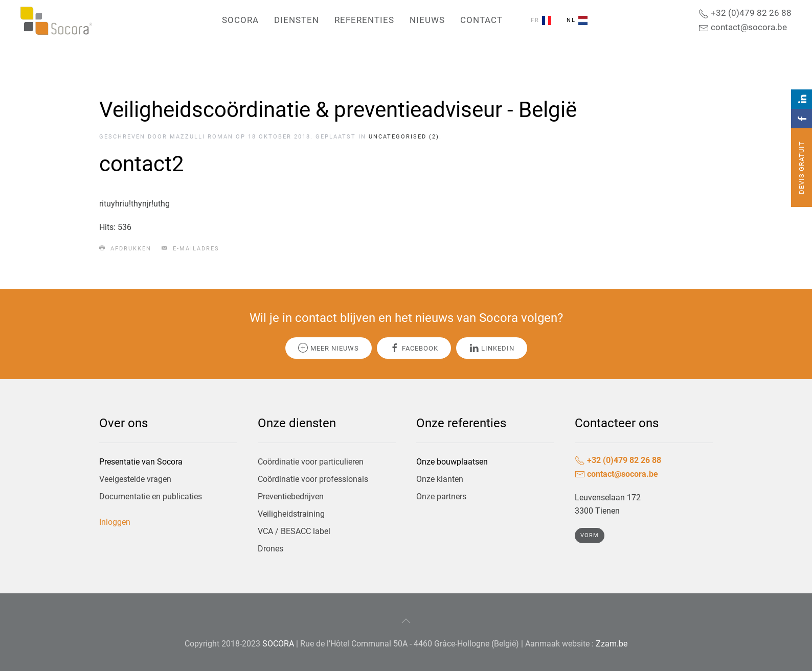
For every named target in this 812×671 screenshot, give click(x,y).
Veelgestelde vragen (135, 479)
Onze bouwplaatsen (452, 462)
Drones (270, 549)
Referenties (364, 20)
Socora (240, 20)
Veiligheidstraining (291, 514)
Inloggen (115, 522)
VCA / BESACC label (294, 531)
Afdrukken (125, 248)
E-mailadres (190, 248)
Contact (481, 20)
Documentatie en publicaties (151, 496)
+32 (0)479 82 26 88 (745, 13)
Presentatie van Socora (141, 462)
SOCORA (278, 644)
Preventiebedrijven (291, 496)
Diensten (297, 20)
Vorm (590, 535)
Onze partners (441, 496)
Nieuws (427, 20)
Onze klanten (440, 479)
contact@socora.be (743, 27)
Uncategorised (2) (404, 137)
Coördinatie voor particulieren (311, 462)
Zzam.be (612, 644)
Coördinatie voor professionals (313, 479)
